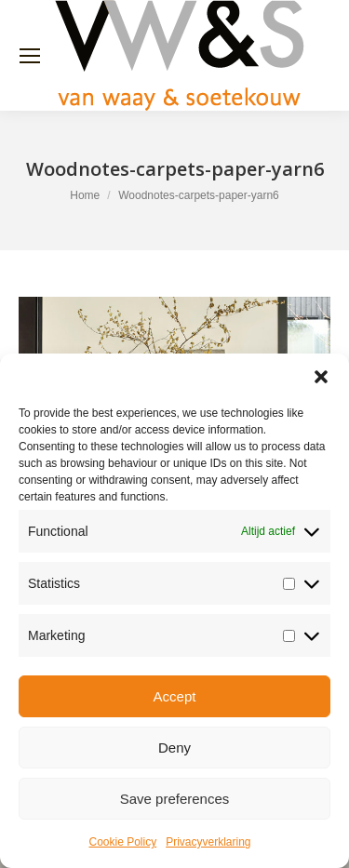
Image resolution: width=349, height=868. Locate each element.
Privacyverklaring (208, 842)
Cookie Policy (122, 842)
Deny (174, 748)
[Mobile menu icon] (30, 56)
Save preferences (175, 799)
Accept (175, 696)
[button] (321, 377)
